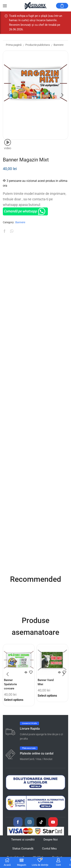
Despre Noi (51, 840)
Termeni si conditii (23, 840)
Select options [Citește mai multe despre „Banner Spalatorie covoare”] (14, 700)
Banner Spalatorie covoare (10, 684)
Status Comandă (23, 849)
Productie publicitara (38, 45)
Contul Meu (49, 849)
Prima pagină (14, 45)
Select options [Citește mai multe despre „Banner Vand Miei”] (47, 696)
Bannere (59, 45)
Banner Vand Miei (46, 682)
